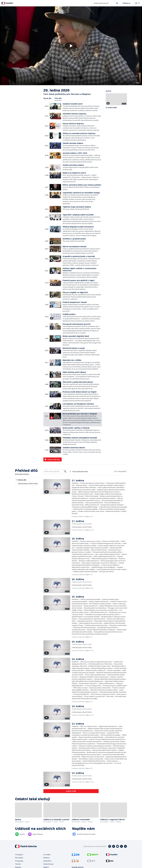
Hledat (116, 4)
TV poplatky (19, 861)
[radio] (27, 480)
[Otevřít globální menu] (137, 3)
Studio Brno (47, 861)
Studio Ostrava (48, 864)
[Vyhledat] (65, 471)
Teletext (18, 864)
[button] (71, 46)
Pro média (47, 855)
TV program (19, 855)
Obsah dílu (47, 98)
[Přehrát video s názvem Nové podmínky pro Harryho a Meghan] (71, 46)
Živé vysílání (19, 858)
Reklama (46, 858)
